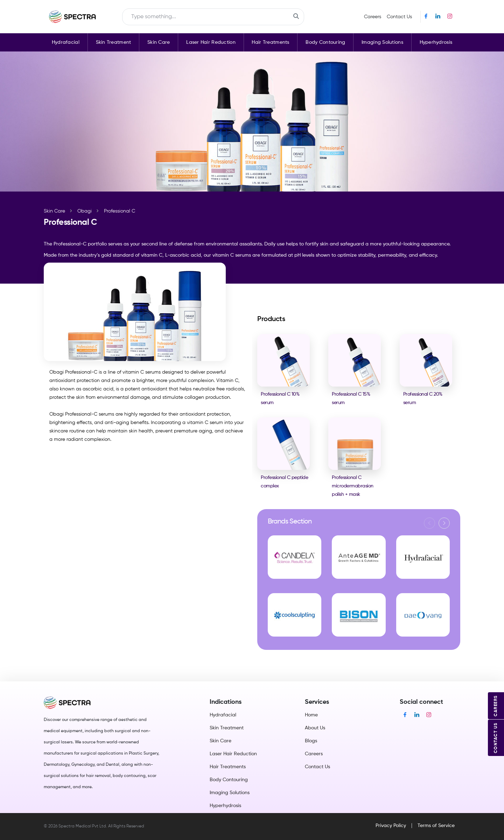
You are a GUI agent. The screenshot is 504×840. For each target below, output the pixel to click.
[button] (444, 523)
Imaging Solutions (382, 42)
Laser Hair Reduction (211, 42)
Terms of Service (436, 826)
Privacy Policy (391, 826)
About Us (315, 728)
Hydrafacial (66, 42)
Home (311, 715)
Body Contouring (325, 42)
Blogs (311, 741)
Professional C (120, 211)
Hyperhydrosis (436, 42)
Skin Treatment (114, 42)
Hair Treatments (270, 42)
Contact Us (399, 17)
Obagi (85, 211)
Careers (373, 17)
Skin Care (159, 42)
